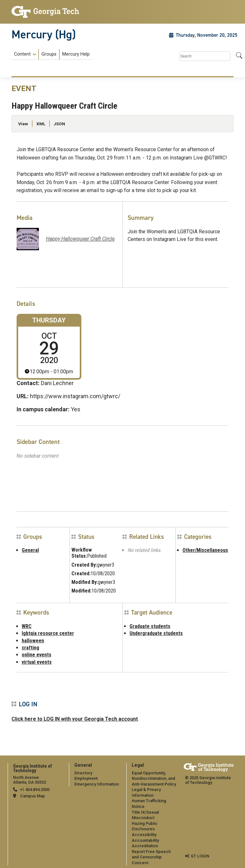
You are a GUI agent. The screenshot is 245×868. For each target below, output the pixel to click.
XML (41, 124)
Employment (86, 778)
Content (22, 54)
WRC (27, 626)
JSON (59, 124)
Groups (49, 54)
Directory (83, 773)
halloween (33, 641)
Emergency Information (97, 784)
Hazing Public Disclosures (145, 826)
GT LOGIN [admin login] (200, 856)
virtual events (37, 662)
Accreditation (145, 846)
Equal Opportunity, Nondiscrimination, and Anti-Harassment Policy (154, 779)
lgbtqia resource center (48, 633)
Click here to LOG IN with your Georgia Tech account (75, 719)
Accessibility (144, 835)
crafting (30, 648)
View (23, 124)
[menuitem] (52, 54)
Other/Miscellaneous (205, 550)
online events (37, 655)
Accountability (145, 840)
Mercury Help (76, 54)
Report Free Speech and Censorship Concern (151, 857)
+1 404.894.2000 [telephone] (35, 790)
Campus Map (33, 796)
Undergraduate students (156, 633)
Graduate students (150, 626)
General (30, 550)
